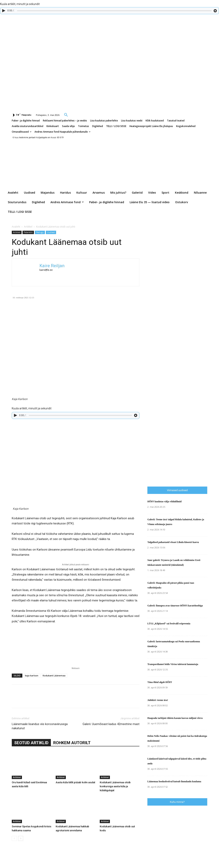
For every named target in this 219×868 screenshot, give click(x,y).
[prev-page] (14, 838)
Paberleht (28, 232)
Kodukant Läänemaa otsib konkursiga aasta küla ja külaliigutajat (115, 786)
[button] (66, 115)
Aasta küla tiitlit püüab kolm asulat (75, 782)
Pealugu (40, 232)
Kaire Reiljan (52, 266)
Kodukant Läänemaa (54, 675)
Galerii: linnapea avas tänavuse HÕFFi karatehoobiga (175, 606)
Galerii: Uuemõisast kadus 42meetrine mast (111, 724)
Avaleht (16, 227)
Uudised (51, 232)
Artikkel (28, 227)
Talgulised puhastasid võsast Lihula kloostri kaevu (173, 542)
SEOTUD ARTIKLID (31, 743)
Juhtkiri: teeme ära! (158, 700)
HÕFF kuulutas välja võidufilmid (164, 501)
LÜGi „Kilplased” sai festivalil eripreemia (169, 624)
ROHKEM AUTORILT (72, 743)
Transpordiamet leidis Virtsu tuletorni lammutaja (173, 664)
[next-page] (21, 838)
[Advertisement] (183, 400)
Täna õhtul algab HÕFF (160, 682)
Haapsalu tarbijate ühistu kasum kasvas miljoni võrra (175, 718)
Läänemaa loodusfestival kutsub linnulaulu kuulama (174, 781)
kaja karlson (32, 675)
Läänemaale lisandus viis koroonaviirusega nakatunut (40, 726)
